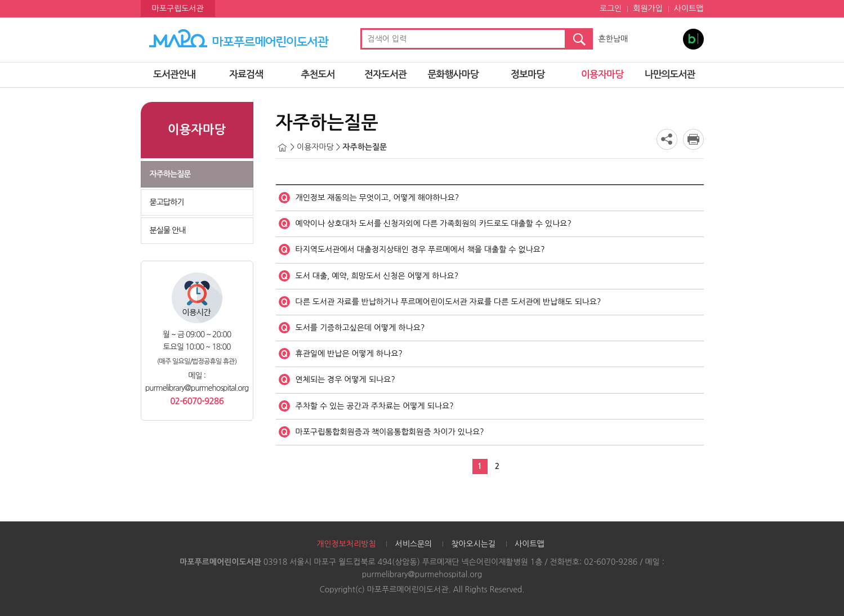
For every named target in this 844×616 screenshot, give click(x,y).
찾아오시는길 (473, 544)
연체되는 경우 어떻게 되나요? (345, 380)
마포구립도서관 (178, 8)
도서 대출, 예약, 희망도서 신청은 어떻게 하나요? (377, 276)
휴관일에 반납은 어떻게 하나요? (349, 354)
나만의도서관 (670, 75)
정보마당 (528, 75)
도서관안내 (174, 75)
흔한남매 (613, 39)
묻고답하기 (167, 202)
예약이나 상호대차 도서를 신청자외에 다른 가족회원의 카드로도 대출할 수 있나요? (434, 224)
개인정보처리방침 (346, 544)
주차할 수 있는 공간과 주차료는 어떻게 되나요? (375, 406)
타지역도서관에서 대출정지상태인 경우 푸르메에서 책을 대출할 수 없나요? (420, 249)
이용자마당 (602, 75)
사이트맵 (689, 8)
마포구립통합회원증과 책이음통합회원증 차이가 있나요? (390, 432)
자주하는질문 (170, 174)
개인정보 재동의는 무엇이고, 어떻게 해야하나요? (378, 198)
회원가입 (648, 8)
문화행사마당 (453, 75)
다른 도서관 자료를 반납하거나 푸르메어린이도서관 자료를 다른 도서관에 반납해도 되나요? (448, 302)
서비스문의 (413, 544)
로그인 (611, 8)
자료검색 (246, 75)
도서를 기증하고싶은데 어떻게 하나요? (360, 328)
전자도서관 (385, 75)
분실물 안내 (168, 230)
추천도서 (318, 75)
